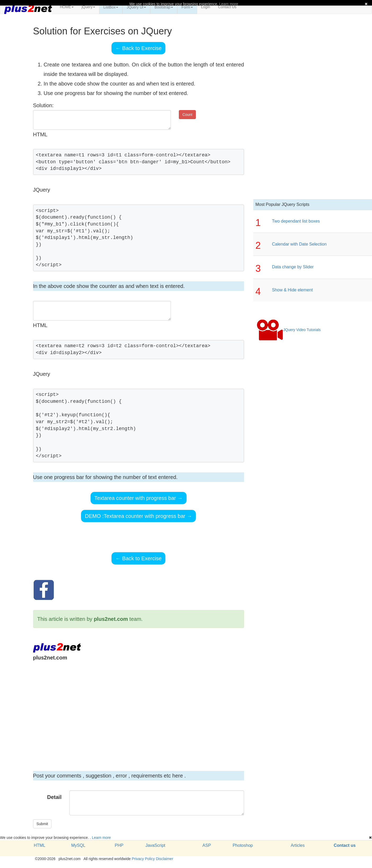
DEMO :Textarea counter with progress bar (138, 516)
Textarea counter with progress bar (139, 498)
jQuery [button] (88, 7)
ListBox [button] (111, 7)
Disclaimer (164, 859)
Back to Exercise (138, 48)
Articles (298, 845)
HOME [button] (67, 7)
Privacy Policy (143, 859)
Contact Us (227, 7)
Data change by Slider (293, 267)
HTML (40, 845)
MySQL (78, 845)
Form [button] (187, 7)
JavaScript (155, 845)
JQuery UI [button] (136, 7)
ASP (207, 845)
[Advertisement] (129, 709)
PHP (119, 845)
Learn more (101, 838)
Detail (54, 797)
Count (187, 115)
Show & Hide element (292, 290)
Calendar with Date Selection (299, 244)
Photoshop (243, 845)
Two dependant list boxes (296, 221)
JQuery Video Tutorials (289, 330)
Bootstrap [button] (164, 7)
